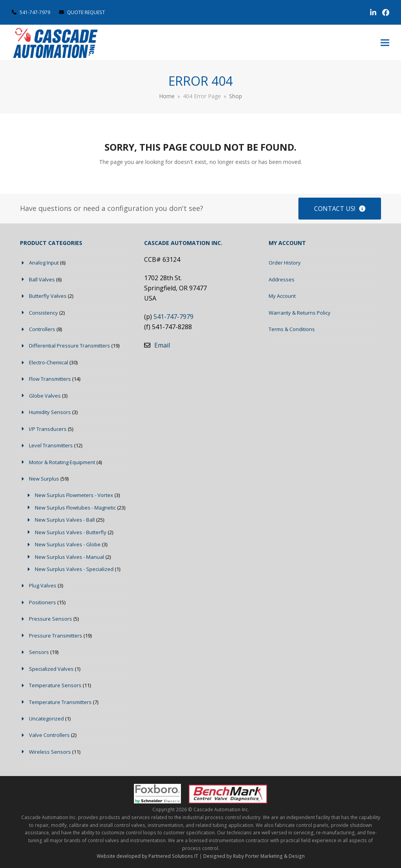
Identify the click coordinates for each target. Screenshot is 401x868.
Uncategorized (46, 719)
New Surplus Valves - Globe (68, 544)
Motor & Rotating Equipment (62, 462)
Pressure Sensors (51, 619)
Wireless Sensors (50, 752)
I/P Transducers (48, 429)
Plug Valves (43, 585)
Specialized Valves (51, 669)
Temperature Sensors (55, 685)
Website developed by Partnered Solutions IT (147, 856)
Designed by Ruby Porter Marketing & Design (254, 856)
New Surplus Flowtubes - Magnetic (75, 508)
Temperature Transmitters (60, 702)
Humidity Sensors (50, 412)
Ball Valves (42, 279)
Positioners (42, 602)
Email (162, 345)
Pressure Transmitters (56, 636)
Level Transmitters (51, 445)
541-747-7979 (35, 12)
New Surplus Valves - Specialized (74, 569)
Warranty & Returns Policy (300, 313)
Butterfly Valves (48, 296)
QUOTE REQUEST (82, 12)
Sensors (39, 652)
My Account (282, 296)
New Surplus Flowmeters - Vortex (74, 495)
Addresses (282, 279)
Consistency (43, 313)
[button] (385, 43)
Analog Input (44, 263)
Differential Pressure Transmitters (70, 346)
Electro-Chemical (49, 362)
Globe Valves (45, 396)
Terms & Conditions (292, 329)
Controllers (42, 329)
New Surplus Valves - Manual (70, 557)
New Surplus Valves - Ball (65, 520)
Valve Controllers (49, 735)
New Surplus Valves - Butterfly (71, 532)
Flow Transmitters (50, 379)
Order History (285, 263)
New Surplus (44, 479)
